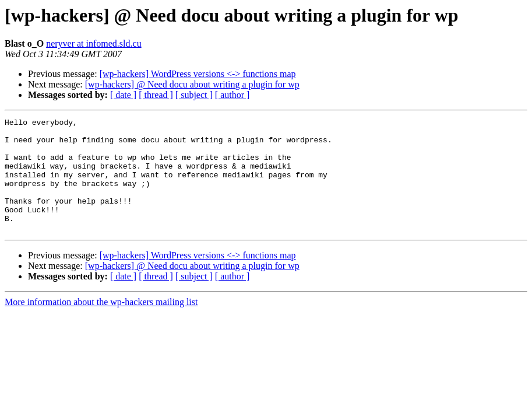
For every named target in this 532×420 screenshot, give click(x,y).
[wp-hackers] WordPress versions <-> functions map (198, 74)
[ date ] (123, 95)
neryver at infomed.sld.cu (94, 43)
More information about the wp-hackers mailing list (101, 325)
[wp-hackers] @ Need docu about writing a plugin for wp (192, 84)
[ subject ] (194, 95)
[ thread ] (156, 95)
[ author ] (232, 95)
